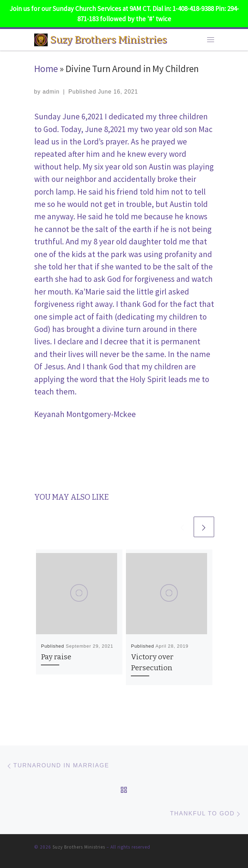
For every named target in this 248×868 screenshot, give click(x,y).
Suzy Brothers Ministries (79, 847)
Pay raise (56, 657)
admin (51, 92)
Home (46, 69)
